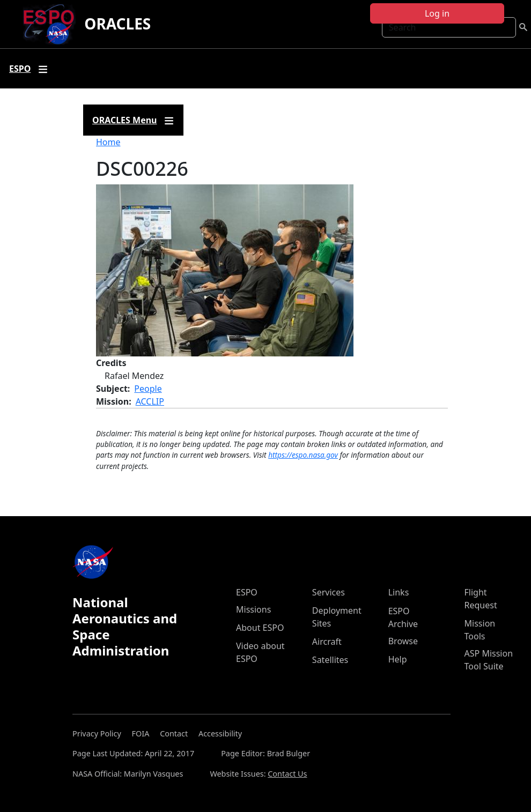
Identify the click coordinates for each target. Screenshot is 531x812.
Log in (437, 13)
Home (108, 142)
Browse (403, 641)
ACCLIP (150, 401)
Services (329, 592)
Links (399, 592)
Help (398, 659)
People (148, 389)
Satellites (330, 660)
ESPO (247, 592)
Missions (253, 609)
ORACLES (117, 24)
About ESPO (260, 628)
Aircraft (327, 642)
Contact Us (287, 774)
